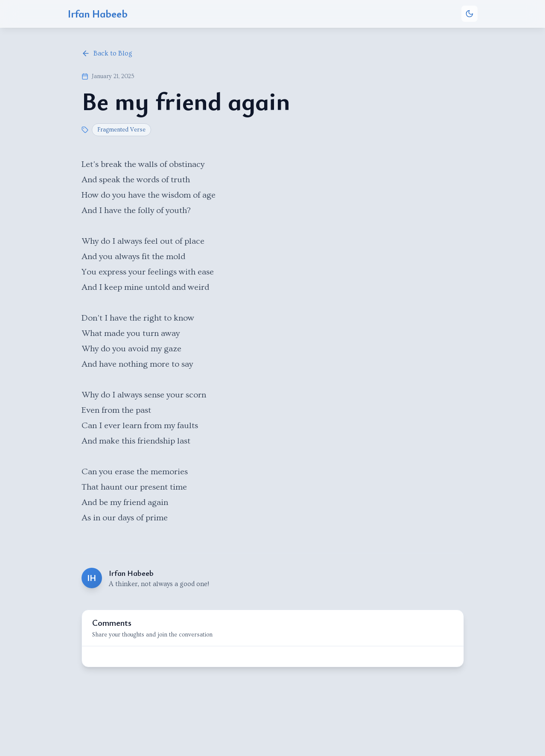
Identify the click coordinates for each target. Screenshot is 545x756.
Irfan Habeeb (98, 14)
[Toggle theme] (469, 14)
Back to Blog (107, 53)
